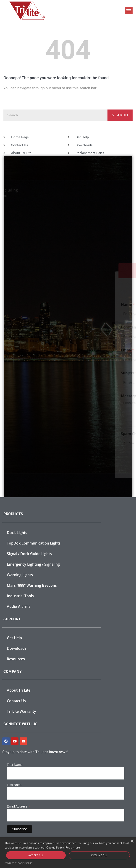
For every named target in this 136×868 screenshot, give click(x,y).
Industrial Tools (20, 596)
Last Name (15, 785)
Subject (20, 373)
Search (120, 115)
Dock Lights (17, 533)
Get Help (14, 638)
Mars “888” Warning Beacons (32, 585)
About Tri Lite (19, 690)
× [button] (132, 841)
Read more (73, 847)
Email (18, 350)
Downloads (17, 648)
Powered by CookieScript (18, 863)
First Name (15, 765)
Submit (107, 463)
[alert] (68, 853)
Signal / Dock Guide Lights (29, 554)
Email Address (18, 806)
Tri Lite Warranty (21, 711)
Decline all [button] (99, 855)
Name (19, 305)
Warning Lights (20, 575)
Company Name (28, 327)
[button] (129, 10)
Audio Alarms (19, 606)
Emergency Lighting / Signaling (33, 564)
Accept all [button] (36, 855)
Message (21, 396)
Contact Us (16, 701)
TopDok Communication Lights (34, 543)
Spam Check (24, 434)
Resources (16, 659)
